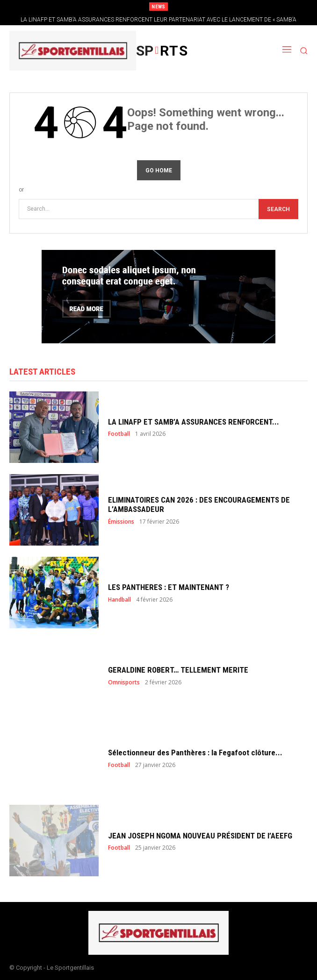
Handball (119, 600)
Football (119, 434)
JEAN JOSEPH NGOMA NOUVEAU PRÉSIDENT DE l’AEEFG (200, 836)
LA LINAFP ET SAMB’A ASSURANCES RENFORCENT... (194, 422)
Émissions (121, 522)
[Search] (278, 209)
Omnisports (124, 682)
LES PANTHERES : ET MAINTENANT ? (169, 587)
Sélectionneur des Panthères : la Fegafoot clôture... (195, 753)
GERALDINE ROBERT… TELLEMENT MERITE (178, 670)
